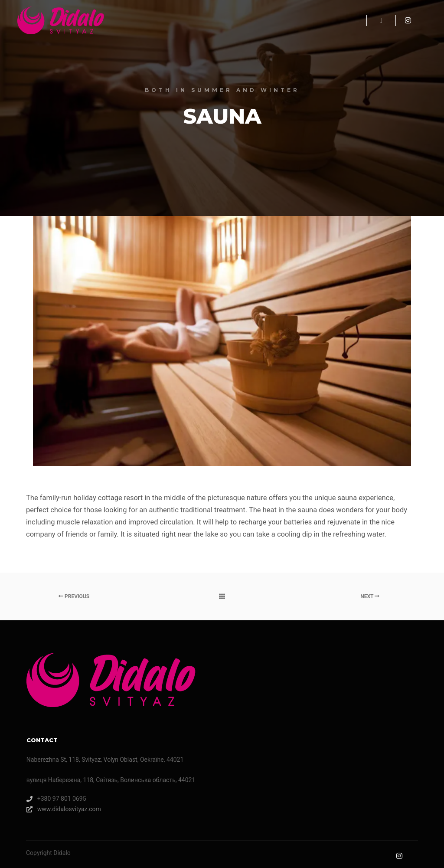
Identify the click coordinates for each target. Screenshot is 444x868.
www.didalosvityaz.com (64, 809)
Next (370, 596)
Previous (74, 596)
